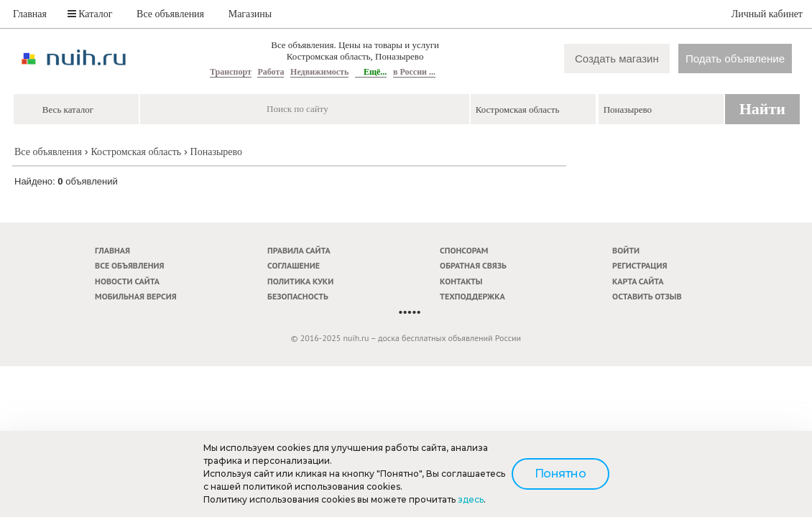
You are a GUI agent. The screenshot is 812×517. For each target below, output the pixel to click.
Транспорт (231, 72)
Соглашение (294, 265)
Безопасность (298, 296)
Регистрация (640, 265)
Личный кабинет (767, 14)
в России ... (414, 72)
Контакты (461, 281)
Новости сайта (127, 281)
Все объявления (170, 14)
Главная (30, 14)
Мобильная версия (136, 296)
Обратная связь (473, 265)
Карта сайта (638, 281)
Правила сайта (299, 250)
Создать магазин (617, 59)
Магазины (250, 14)
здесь (471, 499)
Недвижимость (319, 72)
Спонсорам (464, 250)
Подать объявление (735, 59)
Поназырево (216, 152)
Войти (626, 250)
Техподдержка (472, 296)
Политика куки (300, 281)
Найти (762, 109)
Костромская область (136, 152)
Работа (271, 72)
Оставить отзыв (647, 296)
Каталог (90, 14)
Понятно (560, 474)
